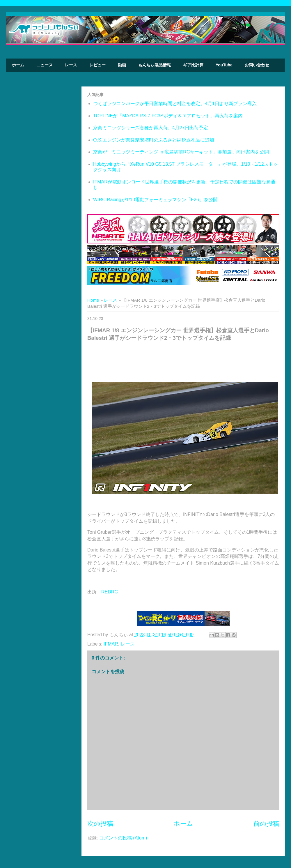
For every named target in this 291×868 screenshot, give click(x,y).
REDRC (110, 592)
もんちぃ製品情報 (155, 65)
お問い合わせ (257, 65)
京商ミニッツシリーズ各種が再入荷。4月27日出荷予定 (151, 128)
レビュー (97, 65)
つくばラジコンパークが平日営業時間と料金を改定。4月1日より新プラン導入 (175, 104)
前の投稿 (266, 824)
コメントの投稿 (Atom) (123, 838)
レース (71, 65)
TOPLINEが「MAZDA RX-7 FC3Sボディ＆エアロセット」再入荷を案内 (168, 116)
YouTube (224, 65)
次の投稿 (100, 824)
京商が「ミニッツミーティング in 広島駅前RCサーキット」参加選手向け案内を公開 (181, 152)
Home (93, 300)
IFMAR (111, 644)
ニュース (45, 65)
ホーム (18, 65)
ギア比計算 (193, 65)
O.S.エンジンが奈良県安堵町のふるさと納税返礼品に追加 (154, 140)
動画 (122, 65)
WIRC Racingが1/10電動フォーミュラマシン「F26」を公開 (155, 200)
